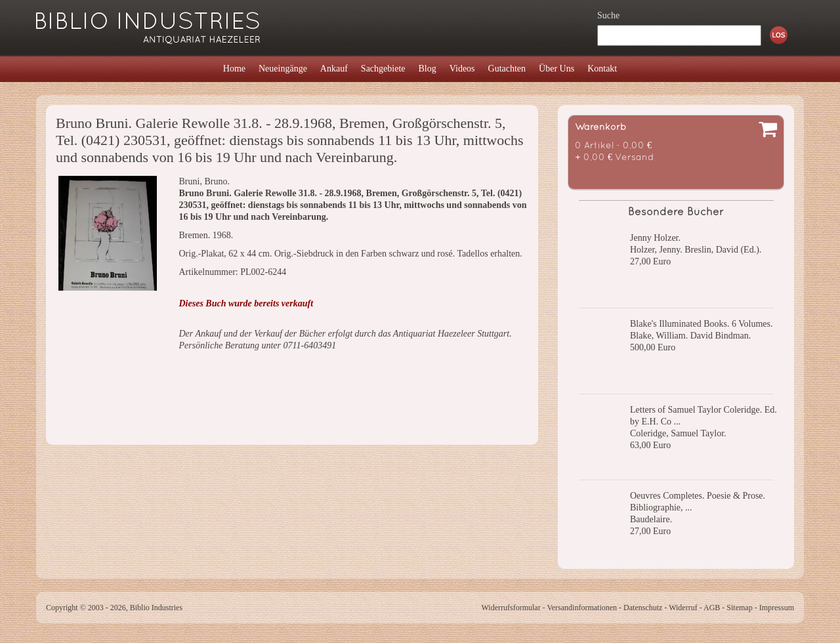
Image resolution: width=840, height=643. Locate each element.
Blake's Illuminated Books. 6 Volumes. (701, 324)
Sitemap (739, 608)
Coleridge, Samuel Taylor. (678, 433)
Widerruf (683, 608)
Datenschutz (643, 608)
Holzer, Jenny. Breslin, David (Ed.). (696, 250)
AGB (712, 608)
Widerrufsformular (511, 608)
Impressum (777, 608)
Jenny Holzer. (655, 238)
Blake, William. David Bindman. (690, 336)
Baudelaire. (651, 519)
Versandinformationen (582, 608)
